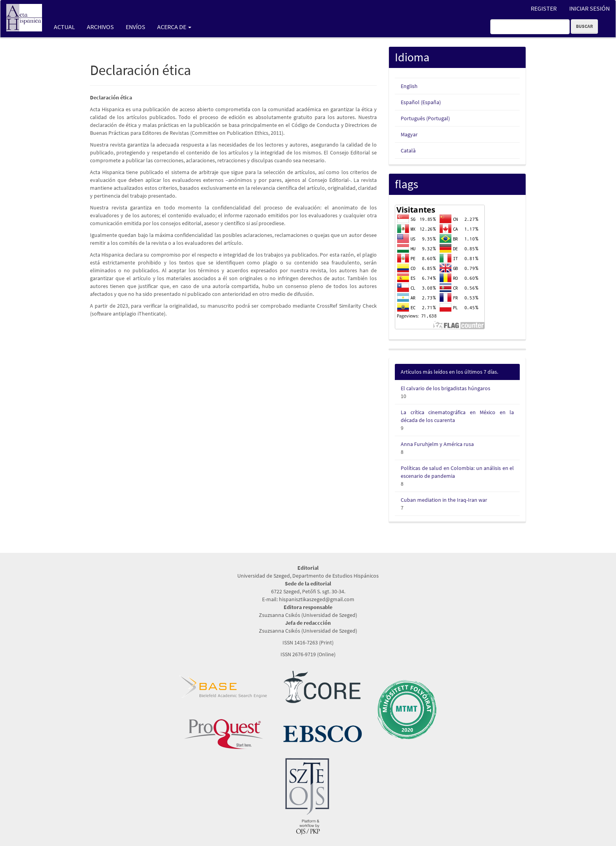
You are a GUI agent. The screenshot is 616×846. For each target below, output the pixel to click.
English (409, 86)
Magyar (409, 134)
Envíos (136, 27)
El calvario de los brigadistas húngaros (445, 388)
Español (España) (421, 102)
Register (544, 8)
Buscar (584, 26)
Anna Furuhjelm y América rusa (437, 444)
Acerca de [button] (174, 27)
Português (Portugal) (425, 118)
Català (408, 150)
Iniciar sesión (589, 8)
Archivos (100, 27)
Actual (64, 27)
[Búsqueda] (530, 27)
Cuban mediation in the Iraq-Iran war (444, 500)
